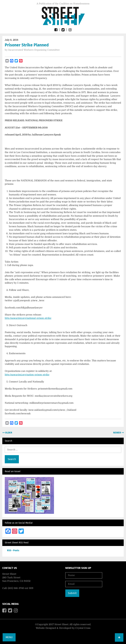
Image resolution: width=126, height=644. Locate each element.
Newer (117, 433)
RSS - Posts (13, 550)
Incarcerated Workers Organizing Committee (34, 50)
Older (8, 433)
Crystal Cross (83, 628)
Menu (9, 637)
